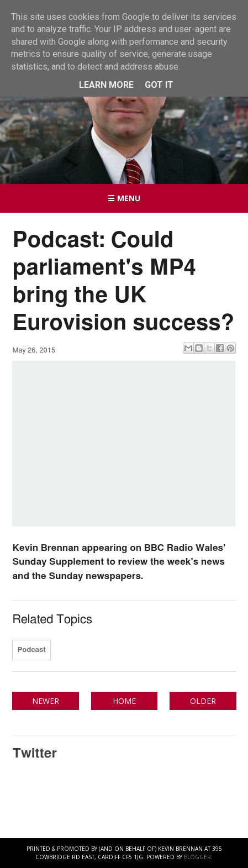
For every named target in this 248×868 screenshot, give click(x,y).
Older (203, 701)
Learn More (106, 85)
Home (124, 701)
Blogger (197, 857)
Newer (46, 701)
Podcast (31, 650)
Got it (159, 85)
